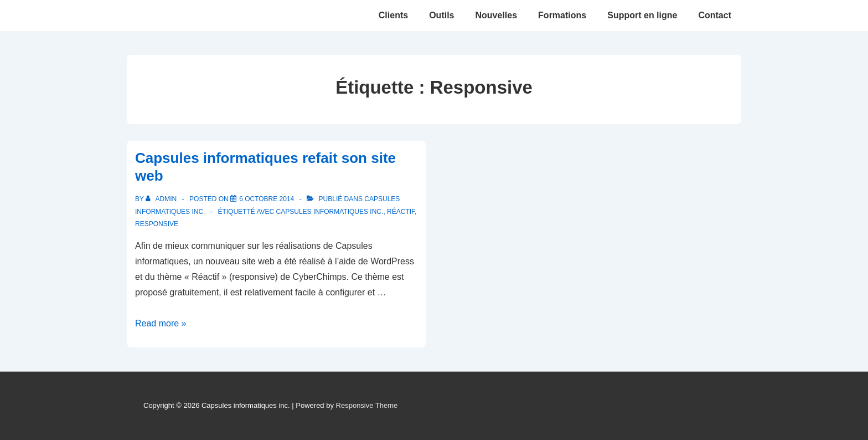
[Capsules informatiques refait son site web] (267, 199)
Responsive (157, 224)
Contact (715, 15)
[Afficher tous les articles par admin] (162, 199)
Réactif (401, 212)
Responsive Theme (367, 405)
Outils (441, 15)
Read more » (161, 323)
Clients (393, 15)
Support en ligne (642, 15)
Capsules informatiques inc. (330, 212)
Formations (562, 15)
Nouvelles (497, 15)
